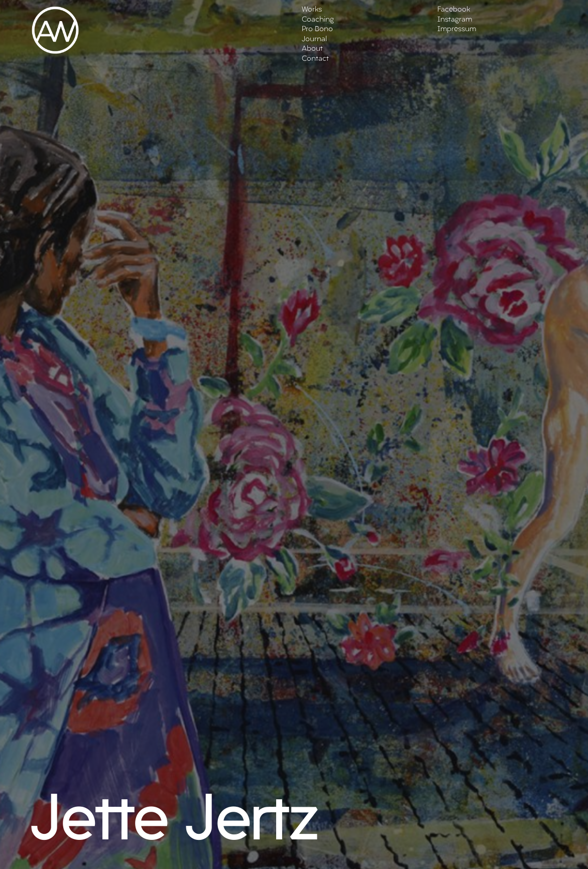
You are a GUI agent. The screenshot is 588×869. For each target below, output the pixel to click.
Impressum (457, 29)
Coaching (318, 20)
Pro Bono (317, 29)
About (312, 49)
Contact (315, 59)
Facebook (454, 10)
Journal (314, 39)
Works (312, 10)
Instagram (455, 20)
